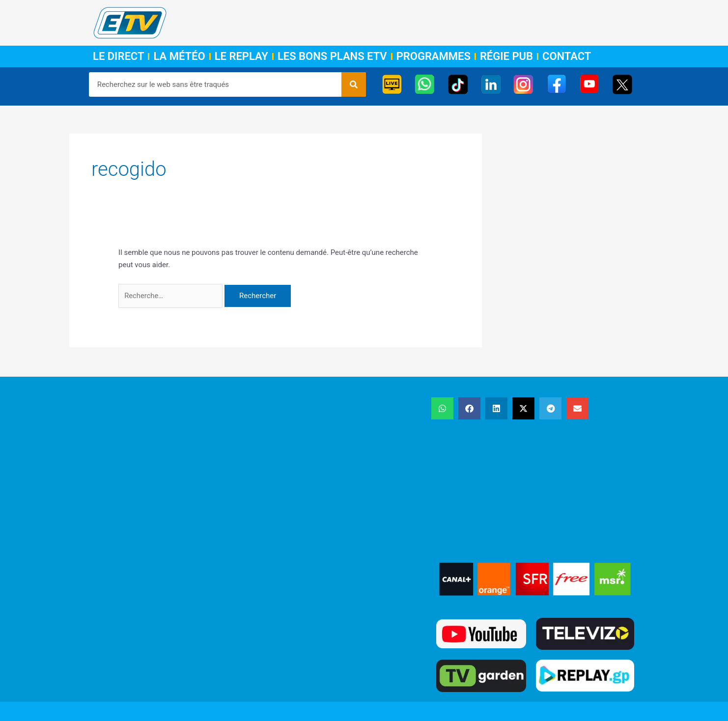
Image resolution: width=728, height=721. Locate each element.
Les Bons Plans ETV (332, 56)
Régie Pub (506, 56)
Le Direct (118, 56)
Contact (567, 56)
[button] (442, 409)
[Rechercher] (354, 84)
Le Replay (241, 56)
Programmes (434, 56)
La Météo (179, 56)
